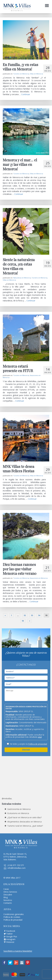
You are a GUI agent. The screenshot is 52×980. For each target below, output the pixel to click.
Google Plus (12, 936)
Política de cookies (12, 917)
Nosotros (8, 900)
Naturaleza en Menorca (22, 278)
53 (32, 615)
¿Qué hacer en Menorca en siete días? (24, 817)
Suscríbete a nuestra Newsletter (18, 951)
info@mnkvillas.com (17, 868)
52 (25, 615)
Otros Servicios (10, 892)
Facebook (11, 931)
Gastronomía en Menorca (19, 809)
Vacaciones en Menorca (39, 578)
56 (23, 621)
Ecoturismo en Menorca (18, 813)
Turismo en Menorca (21, 74)
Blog (6, 897)
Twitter (9, 934)
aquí (40, 737)
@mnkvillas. (7, 798)
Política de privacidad (38, 744)
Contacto (8, 903)
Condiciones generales (14, 914)
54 (39, 615)
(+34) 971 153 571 (16, 865)
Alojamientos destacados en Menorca (24, 822)
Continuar (26, 94)
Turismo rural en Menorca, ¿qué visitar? (25, 826)
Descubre (8, 895)
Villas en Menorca (36, 74)
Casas (6, 889)
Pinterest (10, 942)
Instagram (11, 939)
